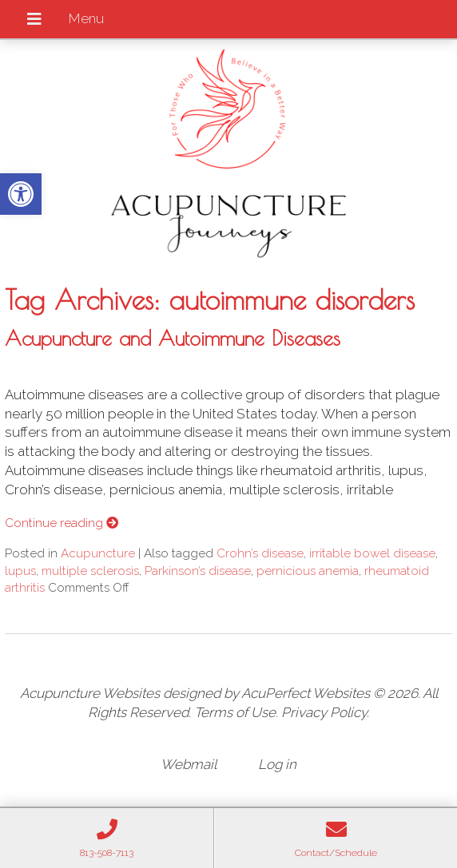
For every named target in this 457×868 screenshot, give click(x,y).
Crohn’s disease (260, 553)
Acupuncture (98, 553)
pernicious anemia (308, 571)
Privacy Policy (324, 712)
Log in (277, 764)
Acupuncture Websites (90, 693)
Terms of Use (235, 712)
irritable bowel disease (372, 553)
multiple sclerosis (90, 571)
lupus (20, 571)
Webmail (189, 764)
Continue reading (62, 523)
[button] (21, 194)
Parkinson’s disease (198, 571)
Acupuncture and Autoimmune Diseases (173, 338)
